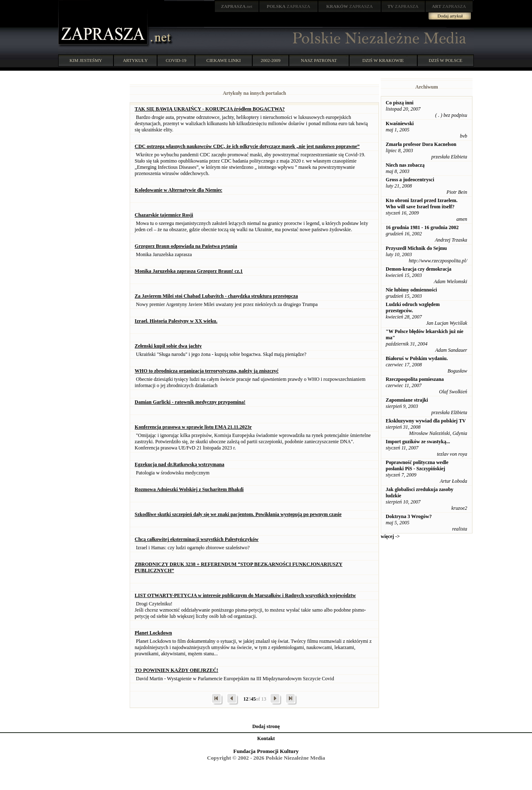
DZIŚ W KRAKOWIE (383, 60)
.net (237, 6)
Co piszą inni (400, 103)
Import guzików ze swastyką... (418, 442)
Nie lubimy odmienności (411, 290)
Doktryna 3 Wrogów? (409, 516)
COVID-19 (176, 60)
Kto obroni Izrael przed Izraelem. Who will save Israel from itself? (422, 204)
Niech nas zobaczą (405, 165)
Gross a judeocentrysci (410, 180)
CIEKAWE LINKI (224, 60)
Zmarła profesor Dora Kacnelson (421, 144)
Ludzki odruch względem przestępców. (413, 307)
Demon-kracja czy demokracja (419, 269)
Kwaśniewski (400, 123)
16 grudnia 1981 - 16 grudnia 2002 (422, 227)
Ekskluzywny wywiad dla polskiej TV (426, 421)
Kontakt (266, 738)
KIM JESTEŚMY (86, 60)
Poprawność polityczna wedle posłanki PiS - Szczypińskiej (417, 465)
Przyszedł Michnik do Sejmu (416, 248)
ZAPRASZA (289, 6)
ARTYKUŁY (135, 60)
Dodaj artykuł (450, 16)
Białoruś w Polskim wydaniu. (417, 358)
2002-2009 (271, 60)
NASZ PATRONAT (319, 60)
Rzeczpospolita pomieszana (415, 379)
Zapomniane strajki (407, 400)
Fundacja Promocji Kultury (266, 751)
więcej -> (390, 536)
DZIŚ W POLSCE (445, 60)
